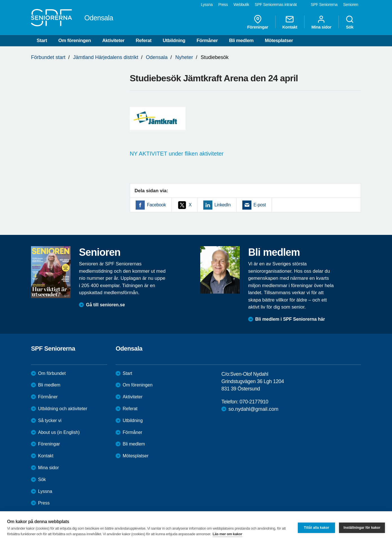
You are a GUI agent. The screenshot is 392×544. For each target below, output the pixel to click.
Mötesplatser (279, 41)
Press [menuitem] (223, 5)
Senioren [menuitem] (351, 5)
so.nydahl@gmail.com (253, 409)
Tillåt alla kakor (316, 528)
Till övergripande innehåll (0, 0)
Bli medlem (241, 41)
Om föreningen (75, 41)
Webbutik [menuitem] (241, 5)
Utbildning (174, 41)
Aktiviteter (113, 41)
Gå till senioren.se (105, 305)
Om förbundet (52, 373)
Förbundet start (48, 57)
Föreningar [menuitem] (258, 22)
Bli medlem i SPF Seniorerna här (290, 319)
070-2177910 (254, 402)
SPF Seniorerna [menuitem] (324, 5)
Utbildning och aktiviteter (63, 409)
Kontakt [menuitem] (290, 22)
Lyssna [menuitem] (207, 5)
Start (42, 41)
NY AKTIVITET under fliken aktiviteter (177, 154)
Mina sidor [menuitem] (321, 22)
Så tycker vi (50, 420)
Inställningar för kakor (362, 528)
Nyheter (184, 57)
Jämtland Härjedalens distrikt (106, 57)
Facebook (156, 205)
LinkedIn (222, 205)
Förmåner (207, 41)
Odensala (157, 57)
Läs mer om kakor (227, 534)
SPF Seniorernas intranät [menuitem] (276, 5)
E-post (260, 205)
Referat (144, 41)
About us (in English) (59, 432)
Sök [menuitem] (350, 22)
